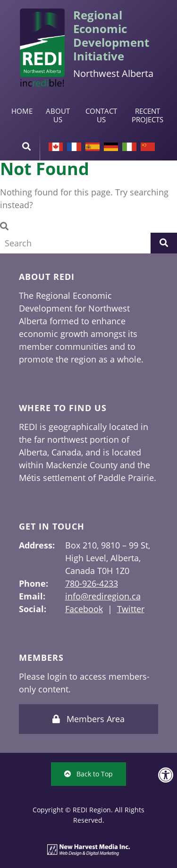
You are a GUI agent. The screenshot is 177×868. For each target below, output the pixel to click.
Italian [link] (129, 147)
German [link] (111, 147)
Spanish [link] (93, 147)
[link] (166, 775)
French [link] (74, 147)
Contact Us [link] (101, 115)
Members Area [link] (88, 719)
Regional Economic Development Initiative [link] (111, 35)
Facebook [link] (84, 609)
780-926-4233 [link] (92, 583)
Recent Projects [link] (147, 115)
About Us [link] (58, 115)
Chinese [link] (148, 147)
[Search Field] (75, 243)
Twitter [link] (131, 609)
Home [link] (22, 111)
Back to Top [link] (88, 774)
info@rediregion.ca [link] (103, 596)
